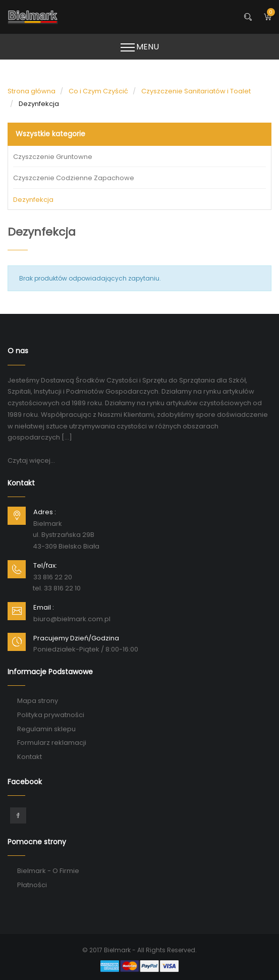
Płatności (32, 885)
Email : (44, 607)
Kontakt (30, 757)
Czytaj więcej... (31, 460)
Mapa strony (38, 701)
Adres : (45, 512)
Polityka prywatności (51, 715)
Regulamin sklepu (46, 729)
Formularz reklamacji (52, 743)
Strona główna (32, 91)
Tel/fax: (45, 565)
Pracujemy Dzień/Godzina (76, 638)
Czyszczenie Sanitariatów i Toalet (196, 91)
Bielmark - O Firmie (48, 871)
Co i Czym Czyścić (98, 91)
